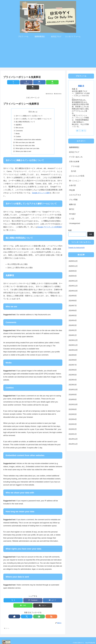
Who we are (20, 123)
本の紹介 (72, 214)
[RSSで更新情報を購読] (39, 612)
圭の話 (73, 171)
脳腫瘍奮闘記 (74, 147)
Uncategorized (75, 223)
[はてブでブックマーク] (33, 82)
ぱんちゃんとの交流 (77, 176)
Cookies (18, 132)
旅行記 (72, 209)
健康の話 (72, 204)
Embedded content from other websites (29, 135)
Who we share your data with (25, 138)
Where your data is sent (24, 147)
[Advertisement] (48, 54)
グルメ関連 (73, 200)
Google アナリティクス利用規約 (50, 223)
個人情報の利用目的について (25, 117)
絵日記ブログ (74, 152)
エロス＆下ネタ (75, 195)
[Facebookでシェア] (23, 82)
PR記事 (72, 190)
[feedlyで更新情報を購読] (35, 612)
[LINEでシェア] (43, 82)
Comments (19, 126)
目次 (30, 107)
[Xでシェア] (13, 82)
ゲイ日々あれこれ (76, 157)
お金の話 (72, 185)
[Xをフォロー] (31, 612)
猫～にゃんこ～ (75, 181)
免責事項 (19, 120)
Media (18, 129)
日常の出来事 (74, 162)
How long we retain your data (25, 141)
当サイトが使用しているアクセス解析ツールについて (34, 114)
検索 (70, 230)
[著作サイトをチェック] (26, 612)
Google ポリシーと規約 (41, 189)
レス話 (72, 219)
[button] (53, 82)
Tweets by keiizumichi (76, 248)
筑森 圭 (81, 86)
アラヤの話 (75, 166)
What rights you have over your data (28, 144)
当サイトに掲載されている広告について (29, 111)
